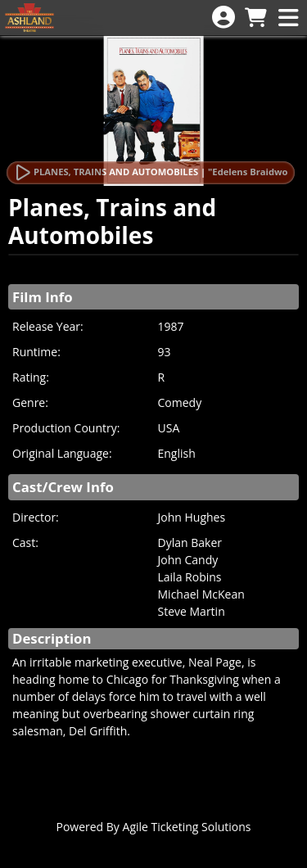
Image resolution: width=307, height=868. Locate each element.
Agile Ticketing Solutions (187, 827)
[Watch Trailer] (151, 173)
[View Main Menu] (288, 18)
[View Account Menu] (223, 18)
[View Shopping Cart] (255, 18)
